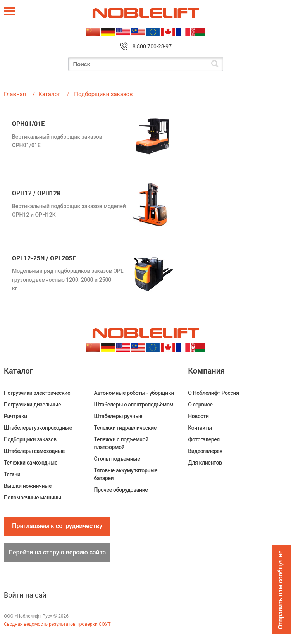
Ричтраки (15, 416)
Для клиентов (205, 463)
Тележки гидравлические (125, 428)
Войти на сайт (27, 595)
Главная (15, 94)
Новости (198, 416)
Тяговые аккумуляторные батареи (126, 474)
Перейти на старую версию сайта (57, 552)
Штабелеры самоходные (34, 451)
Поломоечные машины (33, 498)
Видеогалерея (205, 451)
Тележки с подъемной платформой (121, 443)
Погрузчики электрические (37, 393)
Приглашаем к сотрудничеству (57, 526)
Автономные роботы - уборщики (134, 393)
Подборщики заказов (30, 439)
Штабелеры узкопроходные (38, 428)
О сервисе (200, 405)
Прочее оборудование (121, 490)
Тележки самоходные (31, 463)
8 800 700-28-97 (152, 46)
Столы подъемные (117, 459)
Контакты (200, 428)
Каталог (49, 94)
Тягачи (12, 474)
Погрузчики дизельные (32, 405)
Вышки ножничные (28, 486)
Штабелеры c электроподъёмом (134, 405)
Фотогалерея (204, 439)
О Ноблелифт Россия (213, 393)
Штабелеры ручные (118, 416)
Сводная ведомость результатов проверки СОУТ (57, 624)
